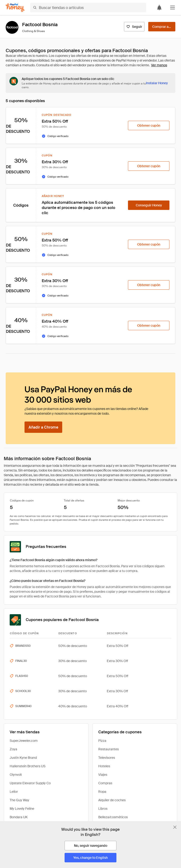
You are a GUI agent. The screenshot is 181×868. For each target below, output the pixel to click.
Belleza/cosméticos (113, 817)
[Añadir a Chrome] (43, 427)
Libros (103, 809)
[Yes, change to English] (90, 858)
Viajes (103, 775)
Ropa (102, 792)
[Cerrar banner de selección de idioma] (175, 827)
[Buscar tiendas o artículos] (88, 8)
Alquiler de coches (112, 800)
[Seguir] (134, 27)
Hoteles (104, 766)
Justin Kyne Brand (23, 758)
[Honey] (15, 8)
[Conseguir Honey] (149, 205)
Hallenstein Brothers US (28, 766)
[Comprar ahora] (162, 27)
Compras (105, 783)
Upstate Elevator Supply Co (30, 783)
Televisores (107, 758)
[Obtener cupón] (149, 125)
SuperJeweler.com (24, 741)
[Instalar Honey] (157, 83)
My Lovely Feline (22, 809)
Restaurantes (109, 749)
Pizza (102, 741)
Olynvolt (16, 775)
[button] (173, 8)
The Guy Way (19, 800)
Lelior (14, 792)
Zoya (13, 749)
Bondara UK (19, 817)
